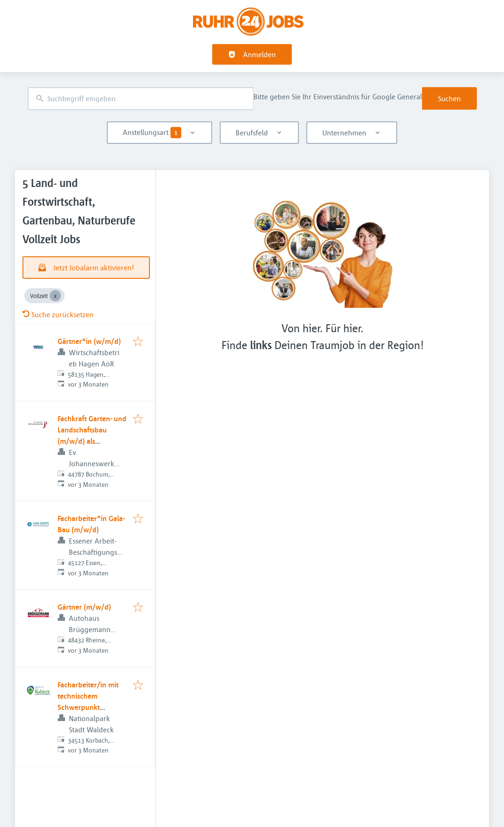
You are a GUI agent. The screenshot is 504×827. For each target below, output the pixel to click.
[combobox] (141, 99)
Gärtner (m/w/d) (84, 607)
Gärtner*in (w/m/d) (89, 341)
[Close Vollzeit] (55, 296)
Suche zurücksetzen (58, 314)
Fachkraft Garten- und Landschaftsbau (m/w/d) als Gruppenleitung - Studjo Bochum (92, 441)
